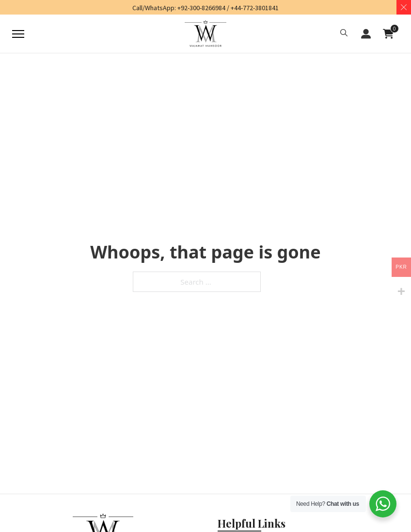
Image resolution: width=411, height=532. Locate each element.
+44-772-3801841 (255, 8)
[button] (344, 34)
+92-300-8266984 (201, 8)
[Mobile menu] (18, 34)
